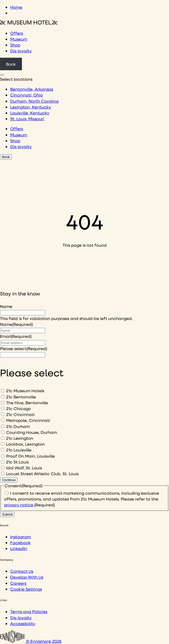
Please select (24, 348)
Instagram (21, 537)
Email (16, 336)
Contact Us (22, 571)
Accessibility (23, 623)
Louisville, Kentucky (30, 113)
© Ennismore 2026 (31, 641)
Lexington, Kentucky (31, 107)
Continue (9, 480)
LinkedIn (19, 548)
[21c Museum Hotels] (3, 391)
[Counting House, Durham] (3, 432)
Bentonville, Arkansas (32, 89)
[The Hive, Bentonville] (3, 403)
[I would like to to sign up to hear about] (23, 355)
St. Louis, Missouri (27, 119)
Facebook (20, 542)
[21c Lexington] (3, 438)
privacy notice (19, 505)
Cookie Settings (26, 589)
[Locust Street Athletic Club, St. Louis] (3, 474)
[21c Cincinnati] (3, 414)
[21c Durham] (3, 426)
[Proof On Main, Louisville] (3, 456)
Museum (19, 39)
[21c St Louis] (3, 462)
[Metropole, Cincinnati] (3, 420)
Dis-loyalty (21, 51)
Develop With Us (27, 577)
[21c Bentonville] (3, 397)
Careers (18, 583)
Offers (17, 33)
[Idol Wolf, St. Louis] (3, 468)
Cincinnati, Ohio (27, 95)
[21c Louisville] (3, 450)
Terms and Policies (29, 611)
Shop (15, 45)
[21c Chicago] (3, 408)
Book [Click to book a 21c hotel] (11, 64)
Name (6, 306)
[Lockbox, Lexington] (3, 444)
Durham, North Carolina (34, 101)
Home (16, 7)
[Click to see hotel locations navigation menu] (2, 75)
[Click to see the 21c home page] (29, 23)
